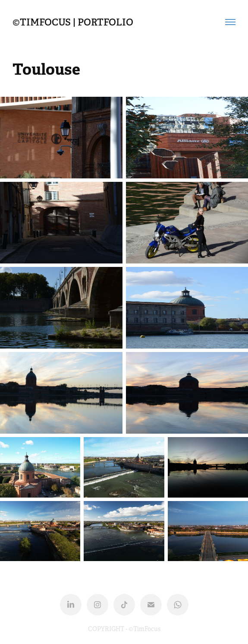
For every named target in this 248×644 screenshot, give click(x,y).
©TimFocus (144, 629)
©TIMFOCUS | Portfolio (73, 22)
